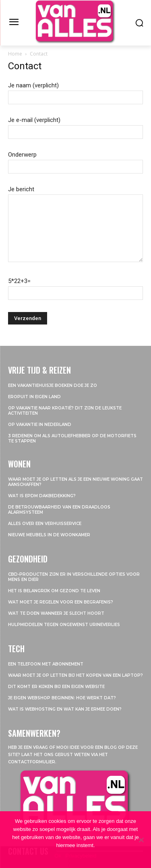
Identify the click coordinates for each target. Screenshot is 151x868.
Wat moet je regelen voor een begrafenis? (61, 602)
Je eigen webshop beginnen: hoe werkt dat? (62, 698)
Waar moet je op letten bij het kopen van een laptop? (75, 675)
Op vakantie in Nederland (40, 425)
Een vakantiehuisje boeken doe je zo (53, 385)
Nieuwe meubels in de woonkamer (49, 535)
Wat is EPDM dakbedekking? (42, 496)
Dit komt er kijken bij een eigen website (56, 687)
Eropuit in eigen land (34, 397)
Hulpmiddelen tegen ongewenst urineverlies (64, 625)
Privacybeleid (81, 856)
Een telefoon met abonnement (46, 664)
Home (15, 54)
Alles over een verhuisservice (45, 524)
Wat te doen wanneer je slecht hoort (56, 613)
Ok (58, 856)
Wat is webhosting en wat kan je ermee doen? (65, 709)
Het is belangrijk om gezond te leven (54, 591)
